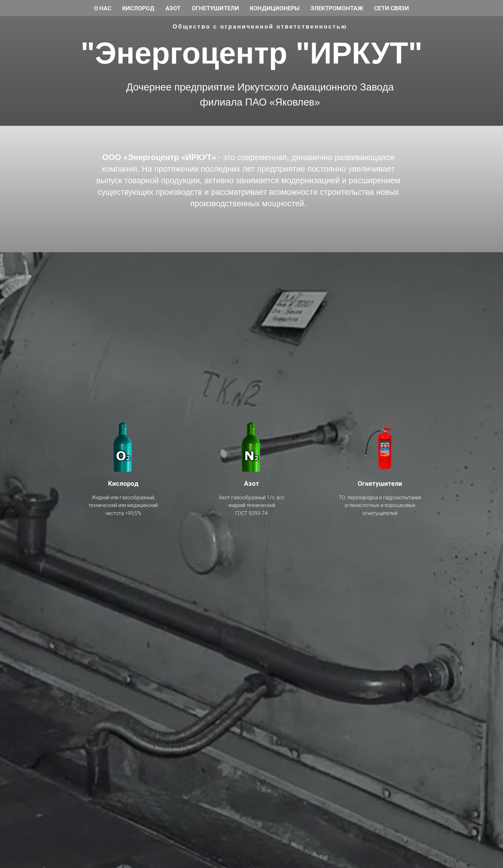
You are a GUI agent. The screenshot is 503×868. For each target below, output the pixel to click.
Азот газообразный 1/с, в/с (252, 498)
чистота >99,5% (123, 513)
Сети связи (392, 8)
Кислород (138, 8)
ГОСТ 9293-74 (251, 513)
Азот (173, 8)
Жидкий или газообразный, (123, 498)
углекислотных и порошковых (380, 505)
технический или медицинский (123, 505)
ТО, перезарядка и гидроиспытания (380, 498)
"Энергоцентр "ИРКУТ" (251, 53)
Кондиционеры (275, 8)
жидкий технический (252, 505)
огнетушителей (380, 513)
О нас (103, 8)
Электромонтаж (337, 8)
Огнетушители (215, 8)
